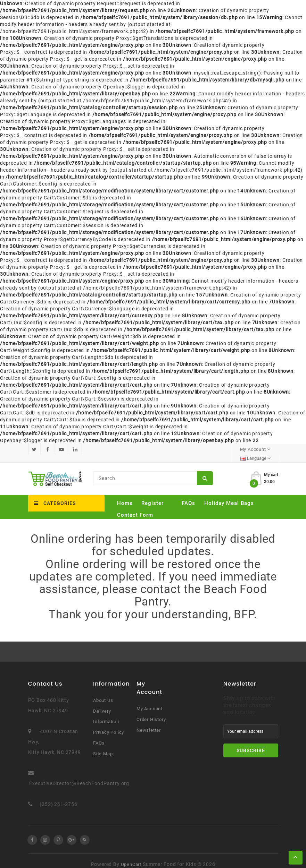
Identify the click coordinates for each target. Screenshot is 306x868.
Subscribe (251, 744)
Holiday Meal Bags (229, 496)
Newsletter (149, 723)
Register (152, 496)
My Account (150, 702)
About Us (103, 693)
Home (125, 496)
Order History (151, 712)
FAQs (188, 496)
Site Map (103, 747)
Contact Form (135, 508)
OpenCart (131, 857)
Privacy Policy (109, 725)
